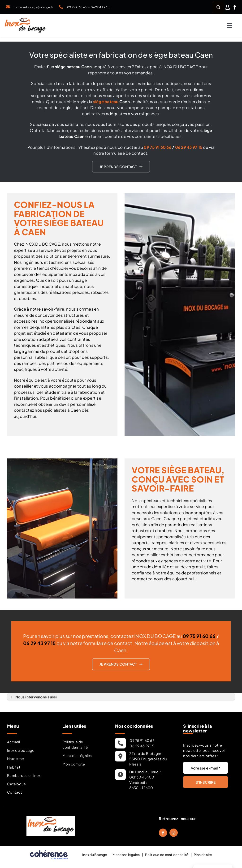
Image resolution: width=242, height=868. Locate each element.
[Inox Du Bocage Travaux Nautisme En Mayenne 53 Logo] (25, 20)
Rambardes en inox (24, 775)
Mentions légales (77, 755)
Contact (15, 792)
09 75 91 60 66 (77, 7)
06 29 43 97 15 (100, 7)
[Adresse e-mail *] (205, 768)
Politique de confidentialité (75, 744)
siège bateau (106, 102)
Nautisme (15, 759)
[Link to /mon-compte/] (228, 7)
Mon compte (74, 764)
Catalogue (16, 784)
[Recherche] (218, 7)
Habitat (14, 767)
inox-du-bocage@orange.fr (33, 7)
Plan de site (203, 855)
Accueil (13, 742)
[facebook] (235, 7)
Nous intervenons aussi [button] (33, 697)
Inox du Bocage (95, 855)
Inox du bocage (21, 750)
